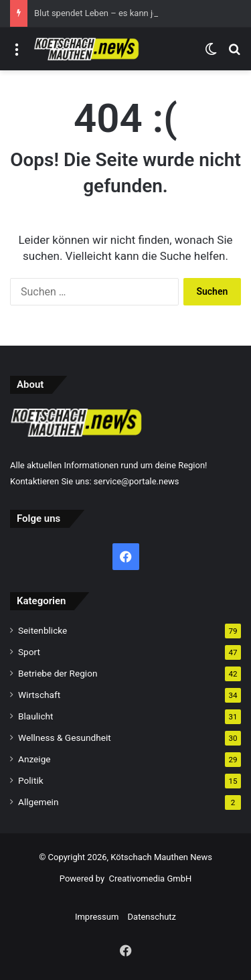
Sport (29, 652)
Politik (31, 780)
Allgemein (38, 802)
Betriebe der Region (58, 673)
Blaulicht (36, 716)
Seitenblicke (43, 630)
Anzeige (34, 759)
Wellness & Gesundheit (65, 738)
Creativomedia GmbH (151, 879)
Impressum (97, 917)
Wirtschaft (39, 695)
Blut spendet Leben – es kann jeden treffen (117, 13)
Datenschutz (152, 917)
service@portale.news (137, 481)
